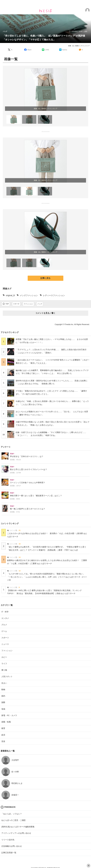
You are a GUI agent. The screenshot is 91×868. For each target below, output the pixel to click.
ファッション (7, 651)
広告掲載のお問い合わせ (12, 846)
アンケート (6, 447)
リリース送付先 (8, 840)
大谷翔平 (15, 760)
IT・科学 (5, 612)
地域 (3, 709)
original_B (10, 295)
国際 (3, 702)
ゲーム (4, 631)
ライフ (4, 664)
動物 (3, 690)
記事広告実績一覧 (9, 853)
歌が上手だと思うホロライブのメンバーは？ (29, 470)
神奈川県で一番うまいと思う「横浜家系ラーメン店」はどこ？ (36, 496)
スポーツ (5, 638)
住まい (4, 683)
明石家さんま (17, 783)
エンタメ (5, 618)
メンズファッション (29, 295)
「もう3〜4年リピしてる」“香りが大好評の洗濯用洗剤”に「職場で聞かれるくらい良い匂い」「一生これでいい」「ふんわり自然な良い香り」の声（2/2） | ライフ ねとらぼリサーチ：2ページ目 (47, 577)
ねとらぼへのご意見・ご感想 (13, 820)
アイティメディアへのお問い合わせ (16, 833)
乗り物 (4, 670)
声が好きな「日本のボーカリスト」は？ (27, 456)
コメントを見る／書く (45, 313)
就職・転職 (6, 722)
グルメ (4, 625)
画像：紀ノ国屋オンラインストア (79, 46)
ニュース (5, 644)
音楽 (3, 741)
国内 (3, 696)
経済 (3, 735)
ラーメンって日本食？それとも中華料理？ (28, 483)
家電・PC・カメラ (9, 715)
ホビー (4, 657)
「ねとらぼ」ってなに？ (12, 814)
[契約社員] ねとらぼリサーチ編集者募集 (18, 827)
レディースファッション (54, 295)
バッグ (5, 32)
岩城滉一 (15, 795)
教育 (3, 728)
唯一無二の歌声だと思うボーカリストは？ (28, 509)
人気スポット (7, 676)
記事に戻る (45, 278)
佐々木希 (15, 772)
